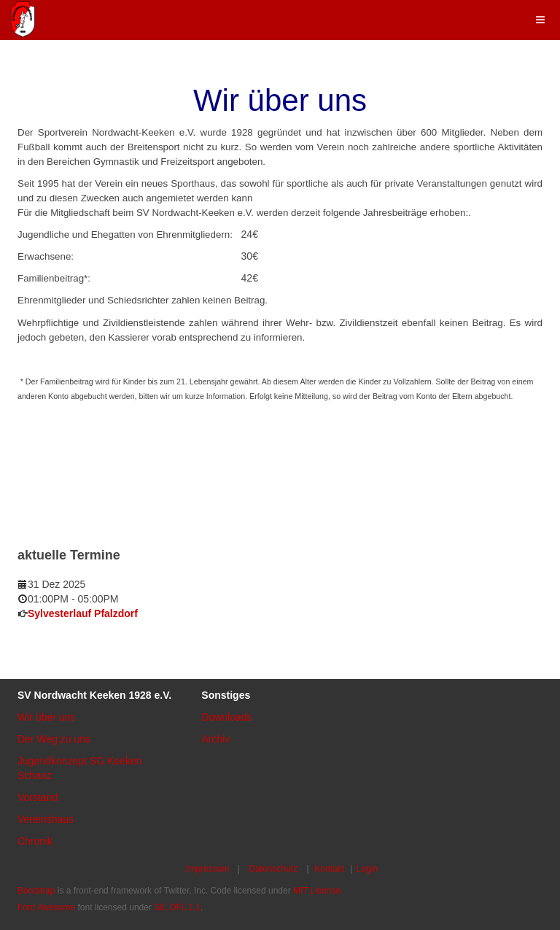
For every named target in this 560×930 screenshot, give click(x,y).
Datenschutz (273, 869)
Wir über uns (46, 717)
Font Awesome (46, 907)
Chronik (35, 841)
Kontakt (329, 869)
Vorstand (38, 797)
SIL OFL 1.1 (177, 907)
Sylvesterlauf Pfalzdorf (83, 613)
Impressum (207, 869)
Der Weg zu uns (54, 739)
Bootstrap (36, 891)
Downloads (226, 717)
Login (367, 869)
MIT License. (318, 891)
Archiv (215, 739)
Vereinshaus (46, 819)
